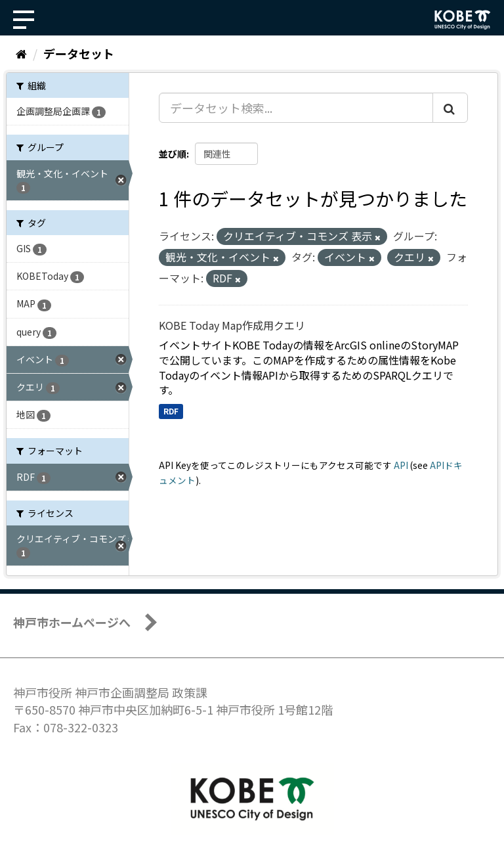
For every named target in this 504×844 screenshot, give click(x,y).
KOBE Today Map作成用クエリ (232, 325)
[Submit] (450, 108)
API (401, 465)
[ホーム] (21, 53)
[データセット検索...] (296, 108)
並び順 (173, 154)
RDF (171, 411)
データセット (79, 53)
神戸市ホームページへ (72, 622)
